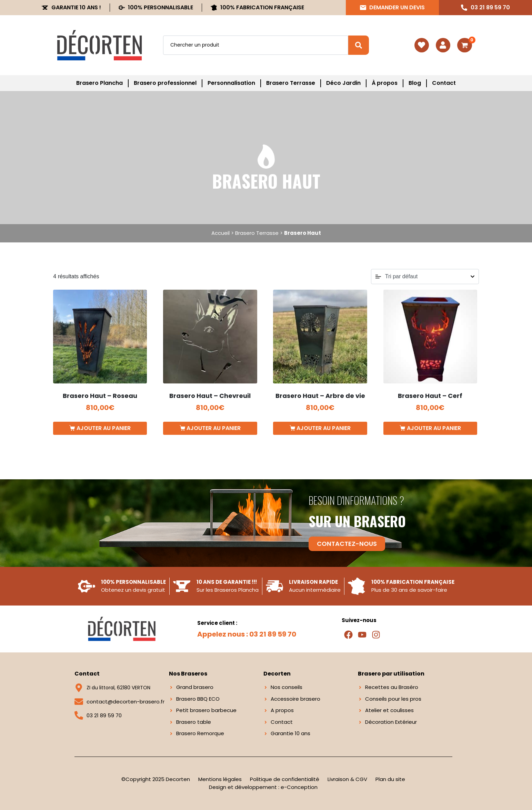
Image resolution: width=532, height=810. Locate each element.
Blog (415, 83)
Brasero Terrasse (291, 83)
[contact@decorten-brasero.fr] (79, 702)
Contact (444, 83)
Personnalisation (231, 83)
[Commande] (425, 277)
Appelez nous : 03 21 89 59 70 (247, 634)
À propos (385, 83)
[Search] (359, 45)
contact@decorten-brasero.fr (126, 702)
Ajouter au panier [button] (104, 428)
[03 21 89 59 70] (79, 715)
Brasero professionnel (165, 83)
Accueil (220, 233)
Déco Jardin (343, 83)
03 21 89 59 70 (104, 715)
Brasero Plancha (99, 83)
